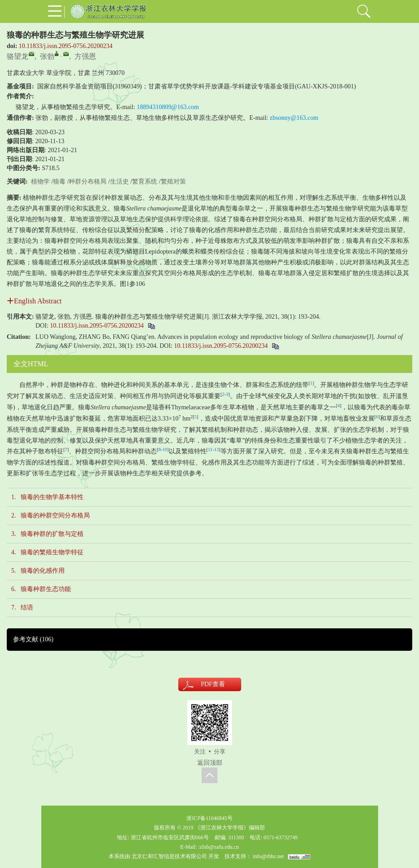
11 (210, 449)
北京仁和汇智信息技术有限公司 (169, 856)
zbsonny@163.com (294, 118)
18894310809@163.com (168, 107)
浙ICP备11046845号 (209, 818)
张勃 (47, 56)
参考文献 (33, 639)
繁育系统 (145, 182)
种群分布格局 (88, 182)
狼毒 (59, 182)
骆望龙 (18, 56)
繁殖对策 (173, 182)
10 (165, 449)
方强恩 (85, 56)
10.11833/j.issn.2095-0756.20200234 (66, 46)
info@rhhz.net (268, 856)
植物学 (40, 182)
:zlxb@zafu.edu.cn (218, 847)
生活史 (119, 182)
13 (217, 449)
